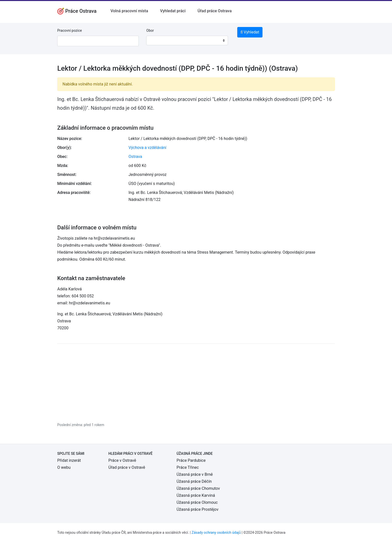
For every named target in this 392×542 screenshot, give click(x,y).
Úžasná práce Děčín (194, 481)
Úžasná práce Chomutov (198, 488)
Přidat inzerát (69, 460)
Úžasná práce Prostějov (197, 509)
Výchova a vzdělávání (147, 148)
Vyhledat (250, 32)
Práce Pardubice (191, 460)
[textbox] (156, 40)
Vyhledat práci (173, 11)
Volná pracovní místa (129, 11)
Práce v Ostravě (122, 460)
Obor (150, 30)
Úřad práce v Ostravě (127, 467)
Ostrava (135, 157)
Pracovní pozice (69, 30)
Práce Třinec (188, 467)
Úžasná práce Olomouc (197, 502)
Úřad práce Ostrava (214, 11)
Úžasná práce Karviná (196, 495)
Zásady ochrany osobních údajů (216, 533)
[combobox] (187, 40)
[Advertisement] (196, 383)
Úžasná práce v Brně (195, 474)
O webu (64, 467)
